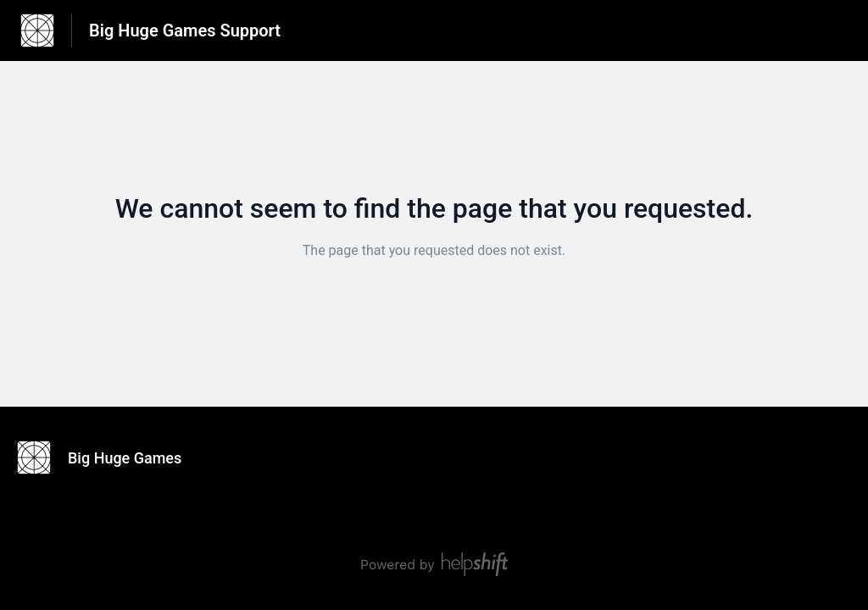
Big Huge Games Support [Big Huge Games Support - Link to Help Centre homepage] (185, 30)
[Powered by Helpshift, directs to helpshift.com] (434, 564)
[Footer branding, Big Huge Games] (108, 457)
